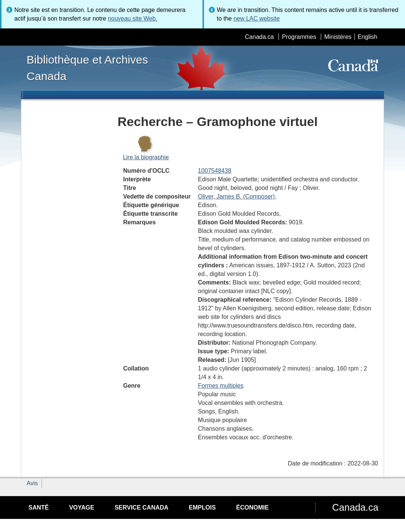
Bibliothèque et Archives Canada (87, 68)
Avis (32, 483)
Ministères (338, 37)
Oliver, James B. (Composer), (237, 196)
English (368, 37)
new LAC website (257, 19)
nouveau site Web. (133, 19)
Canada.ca (259, 37)
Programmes (299, 37)
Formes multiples (221, 386)
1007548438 (215, 171)
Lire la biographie (146, 157)
